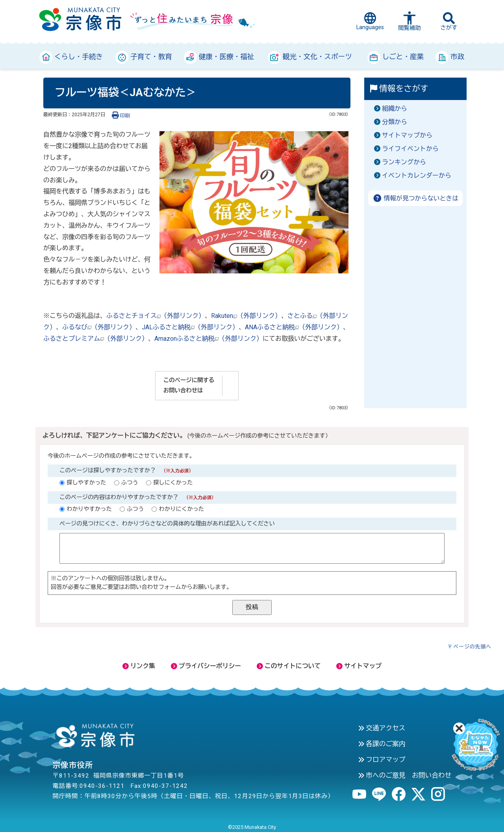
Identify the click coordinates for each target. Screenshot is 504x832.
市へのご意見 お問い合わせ (405, 775)
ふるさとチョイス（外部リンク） (156, 316)
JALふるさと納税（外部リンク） (190, 327)
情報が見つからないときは (416, 198)
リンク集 (139, 666)
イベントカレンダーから (417, 175)
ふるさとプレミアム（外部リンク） (96, 339)
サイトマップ (359, 666)
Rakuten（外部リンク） (246, 316)
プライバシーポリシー (206, 666)
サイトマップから (407, 135)
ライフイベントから (410, 149)
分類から (395, 122)
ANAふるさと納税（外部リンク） (294, 327)
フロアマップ (382, 760)
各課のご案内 (382, 744)
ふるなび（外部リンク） (99, 327)
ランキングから (404, 162)
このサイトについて (289, 666)
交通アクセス (382, 728)
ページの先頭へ (472, 647)
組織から (395, 109)
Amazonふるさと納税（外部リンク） (208, 339)
